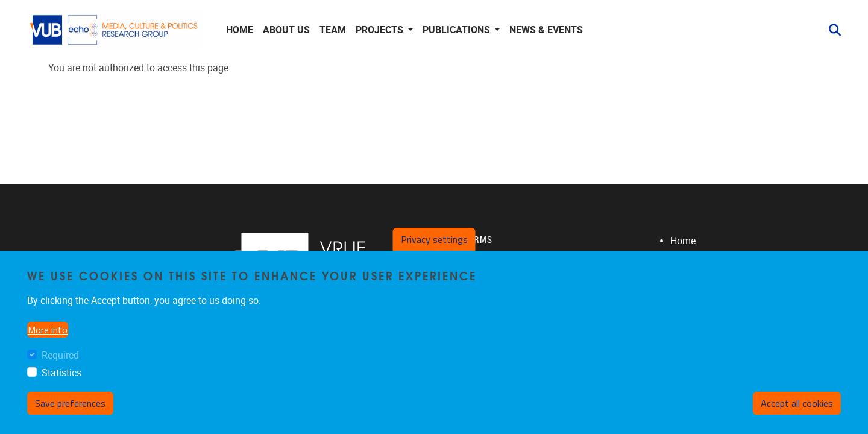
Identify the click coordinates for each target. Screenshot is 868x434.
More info (48, 330)
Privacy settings (434, 239)
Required (60, 355)
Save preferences (70, 403)
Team (333, 30)
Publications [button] (458, 30)
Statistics (61, 373)
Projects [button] (381, 30)
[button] (830, 30)
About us (286, 30)
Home (240, 30)
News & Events (546, 30)
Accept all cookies (797, 403)
